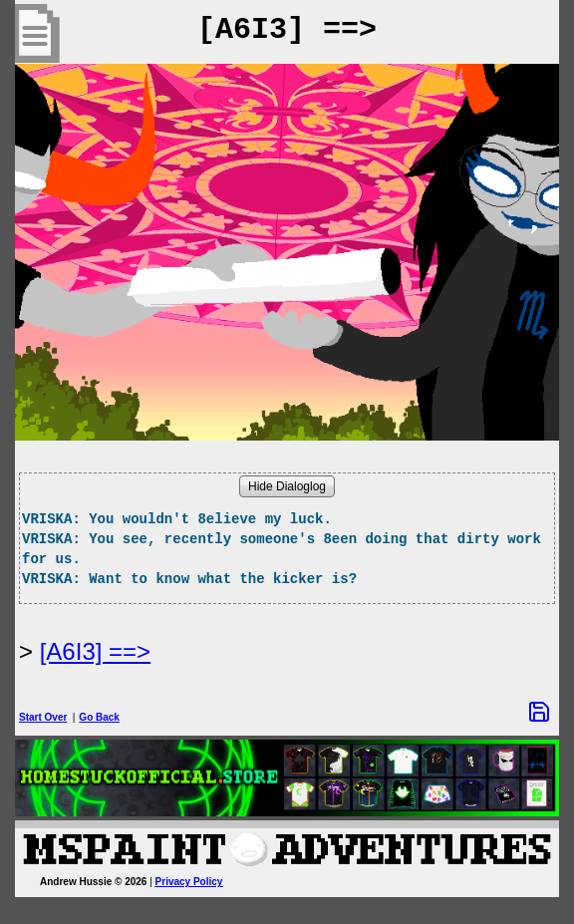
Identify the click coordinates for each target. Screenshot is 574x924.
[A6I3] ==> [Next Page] (95, 651)
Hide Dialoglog (287, 486)
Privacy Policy (189, 882)
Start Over (43, 717)
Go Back (99, 717)
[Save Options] (539, 712)
